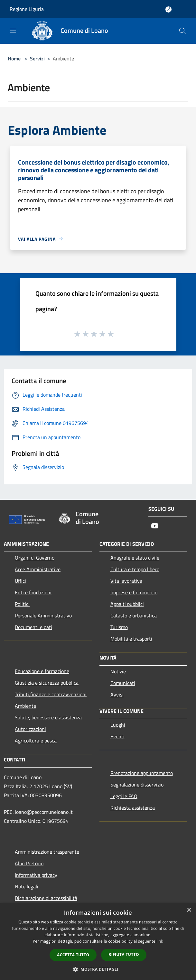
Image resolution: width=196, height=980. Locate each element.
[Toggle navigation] (13, 30)
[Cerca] (182, 31)
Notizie (118, 671)
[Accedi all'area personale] (168, 9)
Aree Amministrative (38, 569)
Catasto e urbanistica (134, 616)
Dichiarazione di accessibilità (46, 898)
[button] (98, 969)
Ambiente (25, 706)
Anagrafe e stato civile (135, 558)
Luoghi (118, 725)
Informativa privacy (36, 875)
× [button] (189, 910)
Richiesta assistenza (133, 808)
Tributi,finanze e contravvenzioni (51, 694)
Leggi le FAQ (124, 796)
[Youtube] (155, 526)
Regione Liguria (27, 9)
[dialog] (98, 942)
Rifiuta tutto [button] (124, 954)
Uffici (20, 581)
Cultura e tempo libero (135, 569)
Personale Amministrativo (43, 616)
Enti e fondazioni (33, 592)
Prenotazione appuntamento (142, 773)
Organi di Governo (35, 558)
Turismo (119, 627)
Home (14, 58)
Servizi (37, 58)
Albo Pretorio (29, 863)
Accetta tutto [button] (73, 955)
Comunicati (123, 683)
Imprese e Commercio (134, 592)
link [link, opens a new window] (160, 941)
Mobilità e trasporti (131, 639)
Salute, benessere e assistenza (48, 717)
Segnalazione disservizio (137, 785)
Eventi (117, 736)
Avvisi (117, 695)
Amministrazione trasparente (47, 852)
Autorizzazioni (30, 729)
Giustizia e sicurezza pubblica (47, 683)
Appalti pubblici (127, 604)
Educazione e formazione (42, 671)
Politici (22, 604)
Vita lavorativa (126, 581)
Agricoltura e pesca (36, 741)
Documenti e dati (33, 627)
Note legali (27, 886)
